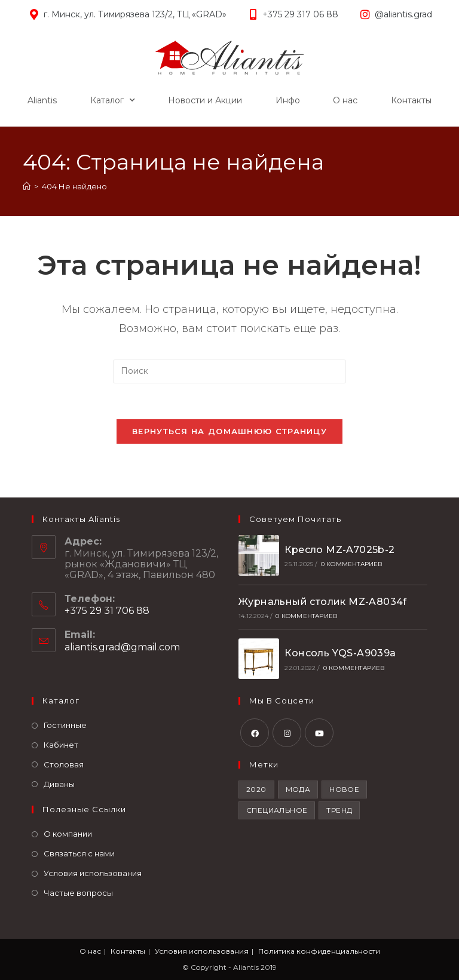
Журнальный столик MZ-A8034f (323, 602)
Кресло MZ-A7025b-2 (339, 550)
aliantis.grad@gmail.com (122, 647)
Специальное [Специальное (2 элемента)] (277, 810)
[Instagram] (287, 733)
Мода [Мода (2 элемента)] (298, 789)
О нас (345, 100)
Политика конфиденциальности (319, 951)
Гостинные (65, 725)
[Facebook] (255, 733)
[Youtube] (319, 733)
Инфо (288, 100)
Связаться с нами (79, 853)
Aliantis (42, 100)
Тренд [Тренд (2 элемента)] (339, 810)
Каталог (113, 100)
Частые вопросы (78, 893)
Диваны (59, 784)
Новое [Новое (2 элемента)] (344, 789)
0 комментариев (352, 564)
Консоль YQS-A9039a (340, 653)
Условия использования (93, 873)
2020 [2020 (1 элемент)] (256, 789)
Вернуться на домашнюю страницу (229, 431)
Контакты (411, 100)
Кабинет (61, 745)
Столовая (64, 764)
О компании (68, 834)
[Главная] (27, 186)
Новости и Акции (205, 100)
